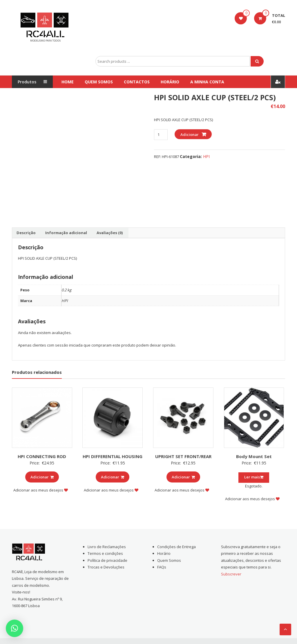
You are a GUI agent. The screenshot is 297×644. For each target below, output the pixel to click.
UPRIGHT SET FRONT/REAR (183, 456)
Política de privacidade (107, 560)
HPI (206, 156)
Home (68, 82)
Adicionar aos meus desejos (41, 490)
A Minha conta (207, 82)
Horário (170, 82)
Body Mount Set (254, 456)
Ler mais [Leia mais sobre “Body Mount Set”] (254, 477)
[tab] (26, 233)
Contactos (137, 82)
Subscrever (231, 574)
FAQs (162, 567)
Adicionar (190, 134)
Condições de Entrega (176, 547)
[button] (15, 628)
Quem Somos (99, 82)
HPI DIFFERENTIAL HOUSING (113, 456)
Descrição (26, 233)
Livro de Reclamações (107, 547)
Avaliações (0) (110, 233)
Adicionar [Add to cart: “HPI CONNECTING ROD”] (42, 477)
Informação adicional (66, 233)
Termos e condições (105, 553)
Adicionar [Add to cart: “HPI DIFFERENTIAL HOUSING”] (113, 477)
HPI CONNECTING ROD (42, 456)
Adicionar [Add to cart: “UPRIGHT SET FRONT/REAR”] (183, 477)
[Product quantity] (161, 135)
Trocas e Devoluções (106, 567)
